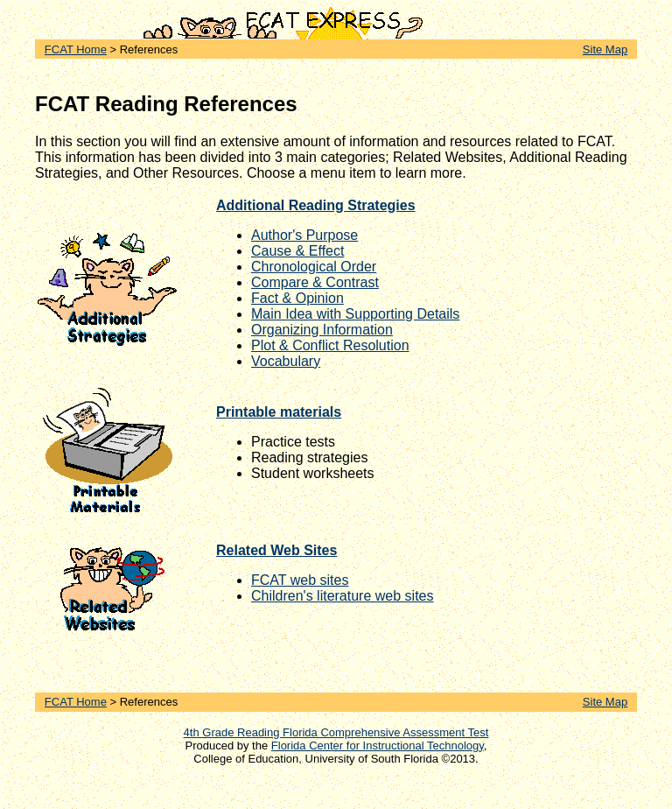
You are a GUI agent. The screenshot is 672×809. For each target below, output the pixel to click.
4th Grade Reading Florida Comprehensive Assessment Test (336, 732)
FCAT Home (76, 49)
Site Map (605, 49)
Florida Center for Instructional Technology (378, 746)
